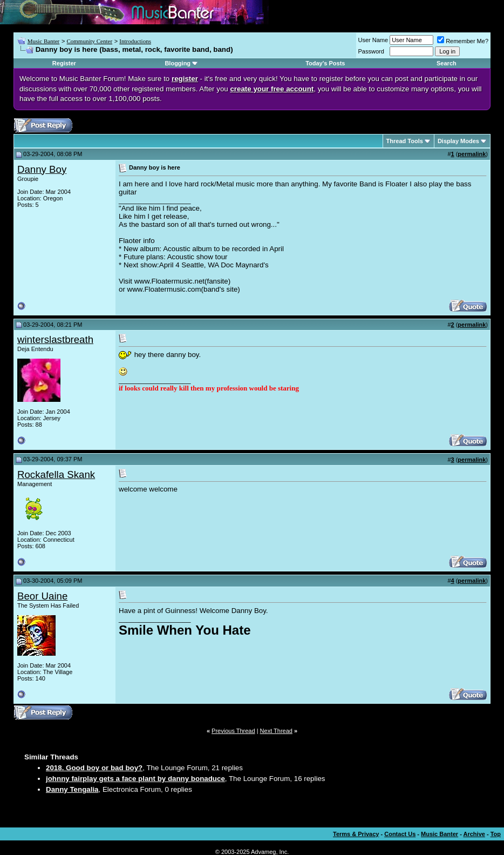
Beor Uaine (42, 596)
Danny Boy (42, 169)
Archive (474, 834)
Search (447, 63)
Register (64, 63)
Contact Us (400, 834)
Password (371, 51)
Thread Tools (405, 141)
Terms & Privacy (356, 834)
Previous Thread (233, 731)
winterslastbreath (55, 339)
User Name (373, 40)
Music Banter (44, 41)
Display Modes (458, 141)
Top (496, 834)
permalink (472, 154)
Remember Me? (463, 41)
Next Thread (276, 731)
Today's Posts (325, 63)
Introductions (135, 41)
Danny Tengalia (72, 789)
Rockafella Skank (56, 474)
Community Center (89, 41)
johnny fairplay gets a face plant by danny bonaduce (135, 779)
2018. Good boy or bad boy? (94, 768)
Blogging (178, 63)
